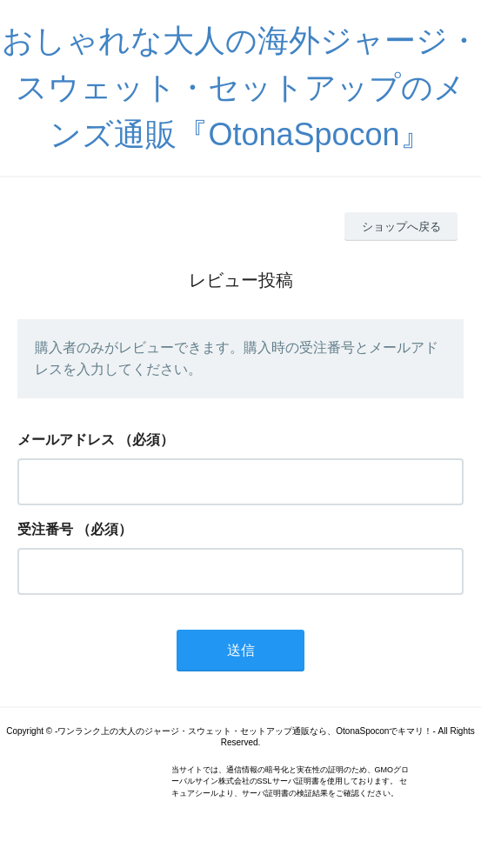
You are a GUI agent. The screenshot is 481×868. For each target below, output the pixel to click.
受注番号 (45, 529)
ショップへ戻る (401, 227)
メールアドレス (66, 440)
